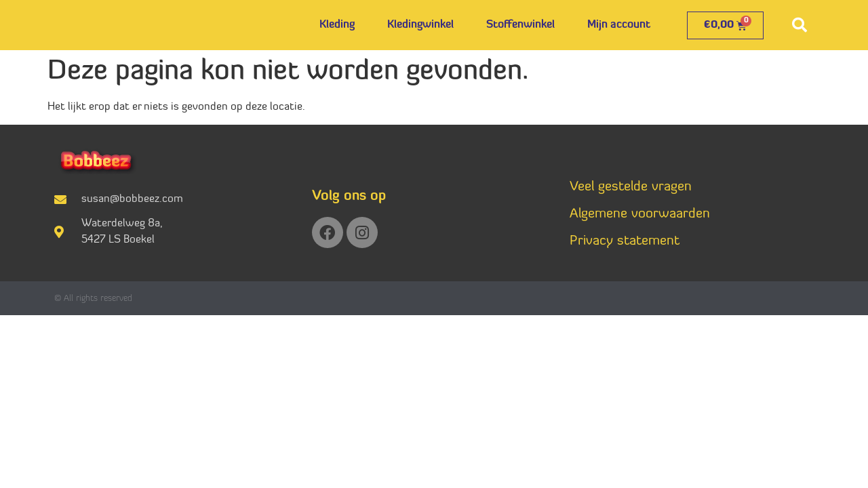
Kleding (337, 25)
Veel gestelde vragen (631, 187)
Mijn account (619, 25)
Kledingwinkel (420, 25)
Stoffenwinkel (520, 25)
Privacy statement (625, 241)
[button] (800, 25)
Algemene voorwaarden (640, 214)
